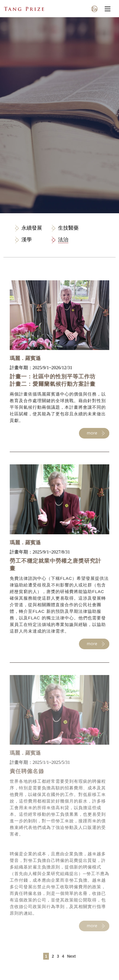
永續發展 (32, 228)
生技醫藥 (68, 228)
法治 (63, 240)
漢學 (27, 240)
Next (71, 956)
